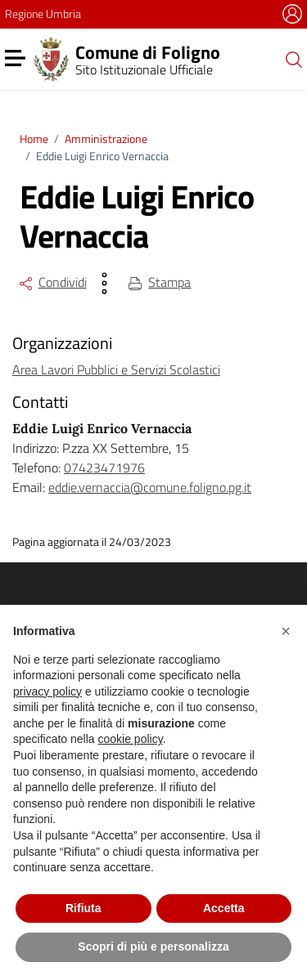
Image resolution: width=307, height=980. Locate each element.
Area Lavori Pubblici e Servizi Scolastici (116, 369)
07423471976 (104, 468)
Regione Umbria (43, 13)
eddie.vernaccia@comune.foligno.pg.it (150, 487)
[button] (286, 631)
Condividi (53, 282)
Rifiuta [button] (84, 908)
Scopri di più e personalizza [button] (153, 946)
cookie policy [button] (131, 739)
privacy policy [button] (47, 691)
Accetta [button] (224, 908)
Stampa (160, 282)
